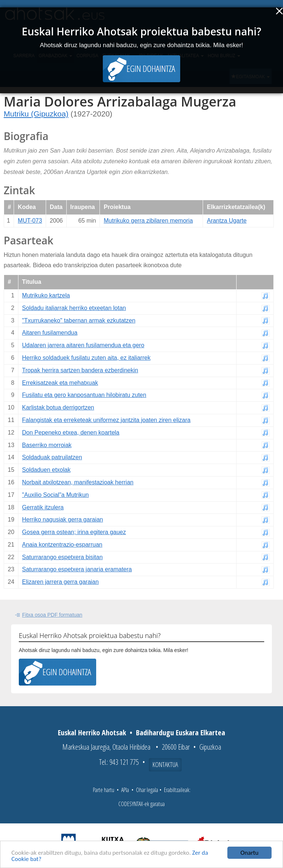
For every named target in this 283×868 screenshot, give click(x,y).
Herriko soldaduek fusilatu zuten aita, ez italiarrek (86, 358)
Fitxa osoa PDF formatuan (52, 615)
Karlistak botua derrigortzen (58, 407)
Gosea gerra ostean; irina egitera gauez (74, 532)
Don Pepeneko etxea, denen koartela (71, 433)
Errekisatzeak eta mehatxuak (60, 383)
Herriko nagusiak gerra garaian (63, 520)
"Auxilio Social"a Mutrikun (55, 495)
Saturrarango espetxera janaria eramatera (77, 569)
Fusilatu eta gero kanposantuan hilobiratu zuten (84, 395)
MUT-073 (30, 221)
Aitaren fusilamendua (50, 333)
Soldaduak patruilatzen (52, 457)
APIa (125, 790)
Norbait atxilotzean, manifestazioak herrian (78, 482)
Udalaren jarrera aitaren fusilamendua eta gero (83, 345)
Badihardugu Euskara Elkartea (181, 733)
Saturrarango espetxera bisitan (62, 557)
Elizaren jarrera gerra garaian (60, 582)
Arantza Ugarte (227, 221)
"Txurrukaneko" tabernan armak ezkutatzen (79, 320)
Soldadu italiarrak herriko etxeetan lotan (74, 308)
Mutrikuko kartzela (46, 295)
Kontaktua (165, 764)
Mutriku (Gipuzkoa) (36, 114)
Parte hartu (104, 790)
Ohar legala (147, 790)
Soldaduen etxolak (46, 470)
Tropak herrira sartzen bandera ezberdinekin (80, 370)
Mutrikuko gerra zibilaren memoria (148, 221)
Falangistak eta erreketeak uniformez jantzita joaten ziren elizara (106, 420)
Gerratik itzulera (43, 507)
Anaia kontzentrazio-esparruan (62, 545)
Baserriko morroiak (47, 445)
